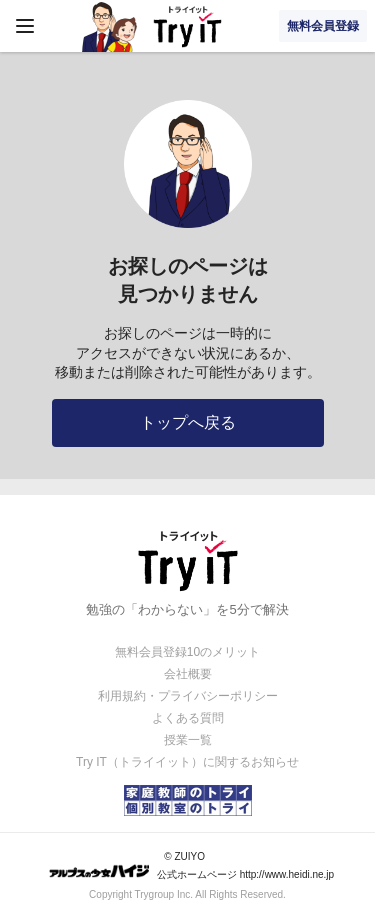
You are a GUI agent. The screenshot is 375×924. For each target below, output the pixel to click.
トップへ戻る (188, 422)
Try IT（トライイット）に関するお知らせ (187, 762)
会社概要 (188, 674)
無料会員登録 (323, 26)
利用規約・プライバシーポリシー (188, 696)
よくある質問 (188, 718)
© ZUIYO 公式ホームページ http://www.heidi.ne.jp (191, 865)
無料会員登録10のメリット (187, 652)
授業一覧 (188, 740)
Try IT (188, 26)
